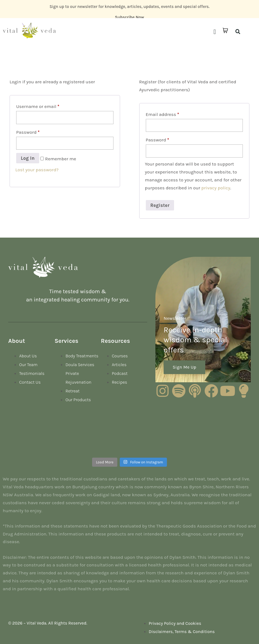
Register (160, 205)
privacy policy (216, 188)
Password (28, 132)
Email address (163, 114)
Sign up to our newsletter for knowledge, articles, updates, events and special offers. (130, 7)
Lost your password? (37, 170)
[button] (215, 32)
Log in (28, 158)
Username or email (38, 106)
